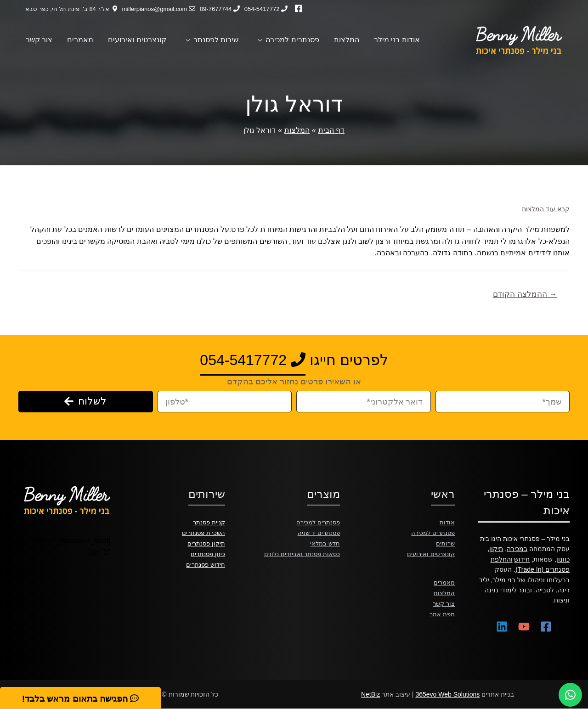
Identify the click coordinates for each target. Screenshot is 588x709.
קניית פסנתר (208, 522)
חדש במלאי (324, 543)
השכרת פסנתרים (202, 532)
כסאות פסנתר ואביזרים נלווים (300, 553)
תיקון (496, 549)
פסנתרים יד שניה (317, 532)
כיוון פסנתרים (207, 553)
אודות (447, 522)
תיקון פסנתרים (205, 543)
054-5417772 (253, 360)
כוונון (563, 559)
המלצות (444, 591)
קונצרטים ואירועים (430, 553)
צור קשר (443, 602)
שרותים (445, 543)
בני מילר (504, 580)
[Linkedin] (502, 627)
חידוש (522, 559)
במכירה (517, 549)
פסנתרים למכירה (431, 532)
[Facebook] (546, 627)
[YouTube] (524, 627)
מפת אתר (441, 612)
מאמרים (444, 581)
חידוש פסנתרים (204, 563)
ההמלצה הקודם (525, 294)
